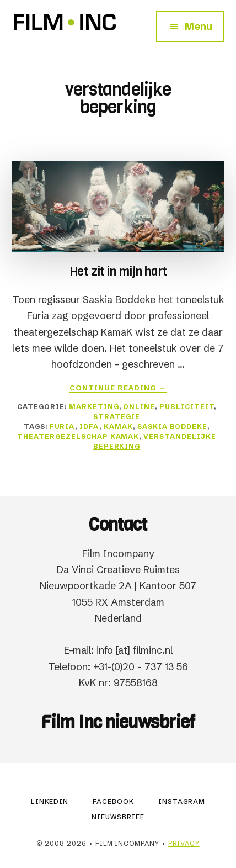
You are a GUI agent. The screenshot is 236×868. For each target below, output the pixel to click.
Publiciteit (187, 407)
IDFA (89, 427)
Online (139, 407)
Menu (199, 26)
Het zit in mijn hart (118, 271)
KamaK (118, 427)
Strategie (117, 417)
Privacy (184, 843)
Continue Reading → (118, 388)
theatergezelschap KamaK (78, 436)
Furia (63, 427)
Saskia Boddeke (172, 427)
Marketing (94, 407)
